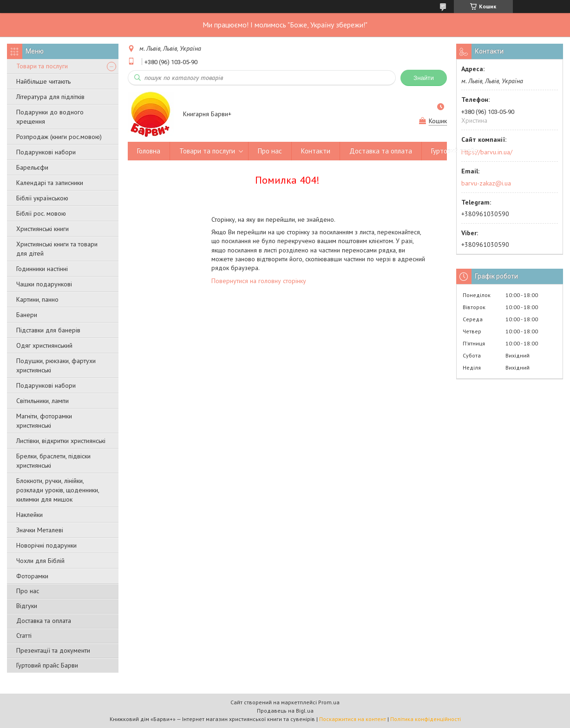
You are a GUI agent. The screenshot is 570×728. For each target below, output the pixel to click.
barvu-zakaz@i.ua (486, 183)
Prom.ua (329, 702)
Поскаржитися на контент (353, 719)
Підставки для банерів (48, 330)
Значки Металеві (40, 530)
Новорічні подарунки (46, 545)
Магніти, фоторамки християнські (44, 421)
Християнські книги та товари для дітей (57, 249)
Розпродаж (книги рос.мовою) (59, 137)
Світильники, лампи (43, 401)
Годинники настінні (42, 269)
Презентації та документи (53, 650)
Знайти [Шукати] (424, 78)
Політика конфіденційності (426, 719)
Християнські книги (43, 229)
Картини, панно (37, 299)
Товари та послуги (42, 66)
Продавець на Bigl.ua (285, 711)
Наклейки (29, 515)
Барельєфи (32, 167)
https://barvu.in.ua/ (487, 152)
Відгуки (27, 606)
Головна (149, 151)
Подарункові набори (46, 152)
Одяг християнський (44, 345)
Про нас (28, 591)
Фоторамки (32, 576)
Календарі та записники (50, 183)
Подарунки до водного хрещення (50, 117)
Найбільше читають (43, 81)
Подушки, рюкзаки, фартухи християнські (56, 365)
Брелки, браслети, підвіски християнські (53, 461)
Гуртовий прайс (454, 151)
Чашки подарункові (44, 284)
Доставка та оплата (44, 621)
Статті (24, 635)
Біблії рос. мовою (41, 213)
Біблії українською (42, 198)
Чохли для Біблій (40, 561)
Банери (27, 315)
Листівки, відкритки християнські (61, 441)
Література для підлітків (50, 97)
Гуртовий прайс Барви (47, 665)
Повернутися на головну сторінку (259, 281)
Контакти (316, 151)
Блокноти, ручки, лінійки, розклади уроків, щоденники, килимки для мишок (58, 490)
